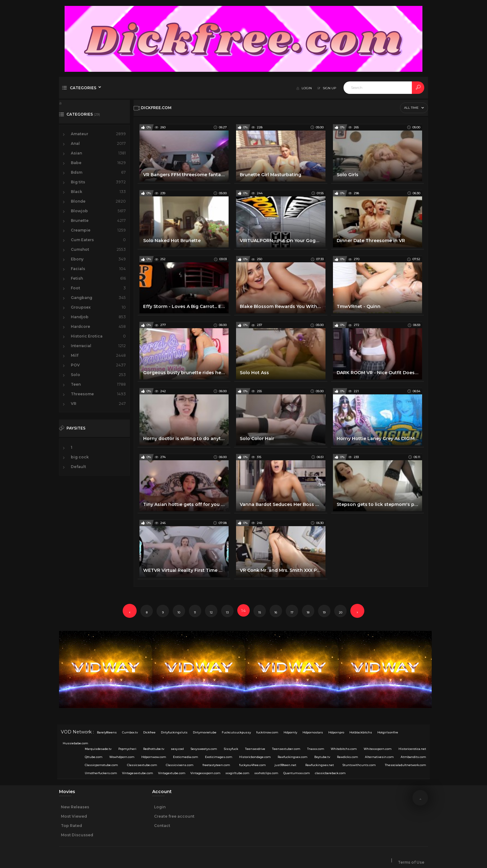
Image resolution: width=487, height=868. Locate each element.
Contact (162, 826)
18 (308, 612)
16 (276, 612)
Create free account (174, 816)
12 (211, 612)
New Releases (75, 807)
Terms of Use (411, 862)
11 (195, 612)
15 (260, 612)
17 (292, 612)
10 (179, 612)
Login (160, 807)
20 (341, 612)
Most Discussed (77, 835)
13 (227, 612)
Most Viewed (74, 816)
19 (324, 612)
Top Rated (71, 826)
